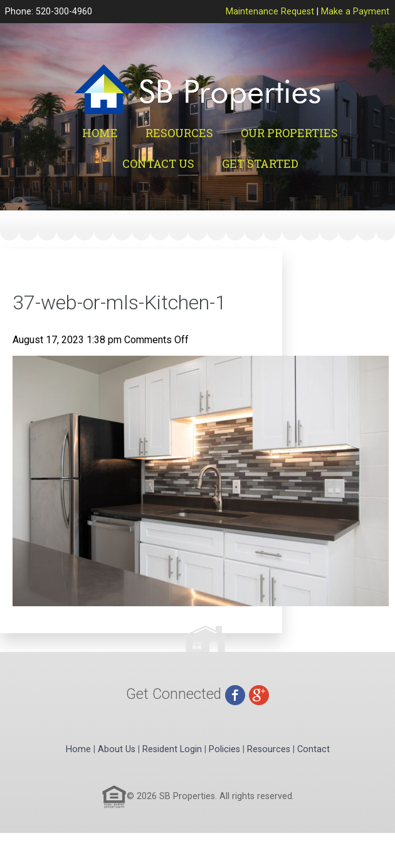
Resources (179, 133)
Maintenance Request (270, 12)
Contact (313, 749)
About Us (117, 749)
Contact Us (158, 163)
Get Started (260, 163)
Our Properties (289, 133)
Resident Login (172, 749)
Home (100, 133)
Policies (224, 749)
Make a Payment (355, 12)
